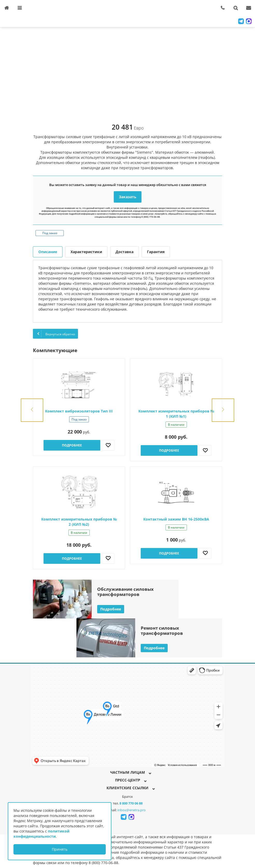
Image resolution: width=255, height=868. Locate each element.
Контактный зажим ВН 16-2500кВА (176, 519)
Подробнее (72, 445)
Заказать (128, 197)
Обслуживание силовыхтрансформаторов (125, 592)
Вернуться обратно (55, 334)
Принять (60, 849)
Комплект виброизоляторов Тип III (79, 411)
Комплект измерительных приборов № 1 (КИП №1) (176, 414)
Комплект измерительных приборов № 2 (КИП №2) (79, 522)
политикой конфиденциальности (41, 834)
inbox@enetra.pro (132, 810)
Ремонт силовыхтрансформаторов (162, 631)
